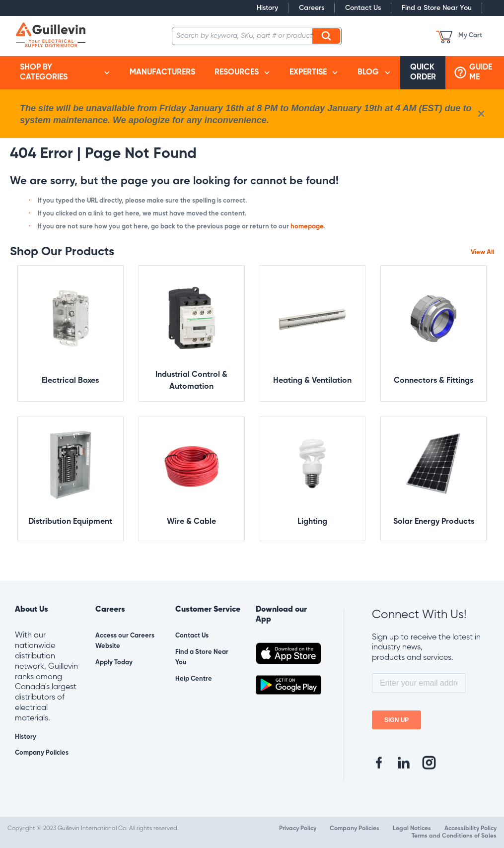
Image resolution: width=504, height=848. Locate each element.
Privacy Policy (298, 829)
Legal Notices (412, 829)
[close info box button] (481, 114)
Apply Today (114, 663)
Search (328, 36)
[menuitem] (65, 73)
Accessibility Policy (470, 829)
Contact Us (363, 8)
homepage (307, 227)
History (267, 8)
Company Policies (42, 753)
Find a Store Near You (437, 8)
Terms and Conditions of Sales (454, 836)
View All (482, 252)
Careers (312, 8)
